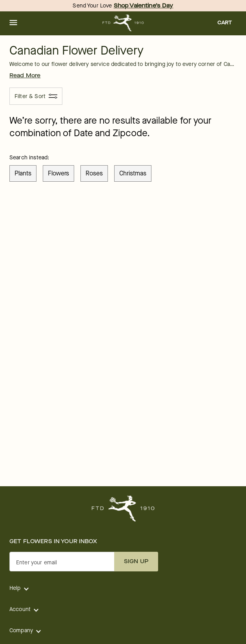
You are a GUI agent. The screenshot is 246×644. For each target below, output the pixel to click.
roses (94, 173)
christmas (133, 173)
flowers (58, 173)
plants (23, 173)
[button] (13, 23)
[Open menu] (13, 23)
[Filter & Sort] (36, 96)
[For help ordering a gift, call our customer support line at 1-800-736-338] (123, 23)
